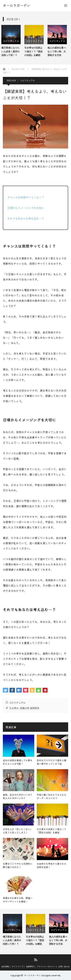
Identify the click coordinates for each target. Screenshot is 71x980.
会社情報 (5, 967)
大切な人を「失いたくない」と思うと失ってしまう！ (18, 831)
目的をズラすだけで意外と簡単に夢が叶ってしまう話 (51, 762)
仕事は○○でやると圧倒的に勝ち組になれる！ (18, 865)
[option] (12, 41)
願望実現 (35, 708)
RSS (35, 960)
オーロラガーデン (32, 975)
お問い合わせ (64, 967)
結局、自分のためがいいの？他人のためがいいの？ (18, 796)
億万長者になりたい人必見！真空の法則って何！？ (12, 51)
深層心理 (24, 708)
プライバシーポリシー (46, 967)
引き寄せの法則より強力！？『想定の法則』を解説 (35, 51)
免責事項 (30, 967)
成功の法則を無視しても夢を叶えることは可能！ (18, 762)
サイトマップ (17, 967)
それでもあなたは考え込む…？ (26, 218)
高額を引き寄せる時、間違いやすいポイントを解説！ (18, 900)
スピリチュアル (12, 41)
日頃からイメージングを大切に (26, 208)
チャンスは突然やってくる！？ (26, 197)
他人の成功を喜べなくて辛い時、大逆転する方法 (58, 51)
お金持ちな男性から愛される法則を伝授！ (51, 865)
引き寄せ (14, 708)
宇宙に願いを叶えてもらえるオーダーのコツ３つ (51, 796)
